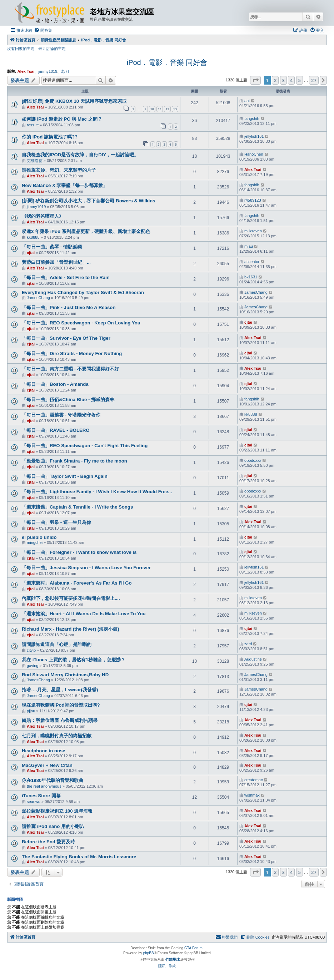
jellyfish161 (254, 136)
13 (175, 109)
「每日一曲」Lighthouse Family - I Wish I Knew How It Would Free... (97, 492)
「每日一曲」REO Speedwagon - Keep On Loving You (81, 323)
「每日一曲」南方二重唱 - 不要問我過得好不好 (70, 369)
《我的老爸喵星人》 (43, 216)
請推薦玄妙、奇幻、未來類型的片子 (59, 170)
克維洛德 (35, 161)
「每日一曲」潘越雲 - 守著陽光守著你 (61, 415)
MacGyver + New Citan (47, 765)
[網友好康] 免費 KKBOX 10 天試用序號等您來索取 (74, 101)
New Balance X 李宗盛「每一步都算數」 (65, 185)
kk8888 (33, 237)
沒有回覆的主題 (21, 49)
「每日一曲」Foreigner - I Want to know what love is (79, 552)
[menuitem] (43, 30)
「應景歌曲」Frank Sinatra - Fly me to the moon (74, 461)
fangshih (252, 118)
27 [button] (314, 80)
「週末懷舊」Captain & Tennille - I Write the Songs (77, 507)
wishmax (252, 795)
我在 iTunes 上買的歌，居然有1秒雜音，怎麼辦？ (74, 660)
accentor (252, 262)
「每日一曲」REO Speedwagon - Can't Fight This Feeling (85, 446)
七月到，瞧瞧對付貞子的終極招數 (57, 736)
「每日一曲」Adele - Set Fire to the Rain (66, 277)
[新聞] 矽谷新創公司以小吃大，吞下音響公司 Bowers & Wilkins (89, 201)
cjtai (31, 253)
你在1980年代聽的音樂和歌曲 (53, 780)
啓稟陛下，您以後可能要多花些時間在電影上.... (71, 598)
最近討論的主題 (52, 49)
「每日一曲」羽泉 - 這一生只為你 (56, 522)
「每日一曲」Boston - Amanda (55, 384)
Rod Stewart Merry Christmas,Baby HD (65, 675)
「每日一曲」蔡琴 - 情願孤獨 (52, 247)
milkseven (253, 231)
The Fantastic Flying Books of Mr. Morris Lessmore (79, 857)
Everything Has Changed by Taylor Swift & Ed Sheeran (83, 292)
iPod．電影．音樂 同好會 (167, 62)
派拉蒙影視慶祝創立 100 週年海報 (57, 811)
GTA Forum (193, 948)
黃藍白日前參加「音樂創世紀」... (56, 262)
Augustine (253, 659)
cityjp (31, 650)
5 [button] (300, 80)
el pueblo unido (39, 537)
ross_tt (33, 125)
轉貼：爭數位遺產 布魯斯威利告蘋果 (60, 720)
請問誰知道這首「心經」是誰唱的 (57, 644)
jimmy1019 (48, 71)
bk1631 (251, 277)
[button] (255, 80)
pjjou (31, 711)
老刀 (65, 71)
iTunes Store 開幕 (41, 796)
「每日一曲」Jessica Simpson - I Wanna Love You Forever (86, 568)
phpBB (149, 953)
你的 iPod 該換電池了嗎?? (50, 137)
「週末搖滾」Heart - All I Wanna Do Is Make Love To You (84, 614)
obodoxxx (253, 460)
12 (167, 109)
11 (160, 109)
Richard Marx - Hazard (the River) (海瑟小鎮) (71, 629)
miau (249, 246)
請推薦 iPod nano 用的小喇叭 (53, 826)
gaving (33, 666)
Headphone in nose (44, 751)
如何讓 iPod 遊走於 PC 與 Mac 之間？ (62, 119)
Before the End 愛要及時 (48, 842)
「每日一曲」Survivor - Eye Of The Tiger (66, 338)
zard (248, 644)
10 (152, 109)
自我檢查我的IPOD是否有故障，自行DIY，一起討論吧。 (80, 155)
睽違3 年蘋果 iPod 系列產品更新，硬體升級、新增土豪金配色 (86, 231)
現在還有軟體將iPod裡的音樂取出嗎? (61, 705)
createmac (253, 780)
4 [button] (291, 80)
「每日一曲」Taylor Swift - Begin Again (65, 476)
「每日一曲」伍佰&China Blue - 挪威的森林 (68, 400)
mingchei (35, 542)
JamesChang (38, 298)
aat (247, 101)
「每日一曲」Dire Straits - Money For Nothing (72, 353)
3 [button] (283, 80)
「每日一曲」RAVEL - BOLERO (56, 430)
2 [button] (275, 80)
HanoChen (254, 154)
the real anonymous (44, 786)
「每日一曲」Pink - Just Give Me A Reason (69, 307)
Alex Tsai (26, 71)
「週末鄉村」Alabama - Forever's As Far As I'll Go (77, 583)
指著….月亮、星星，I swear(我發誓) (60, 690)
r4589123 (253, 200)
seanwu (34, 802)
